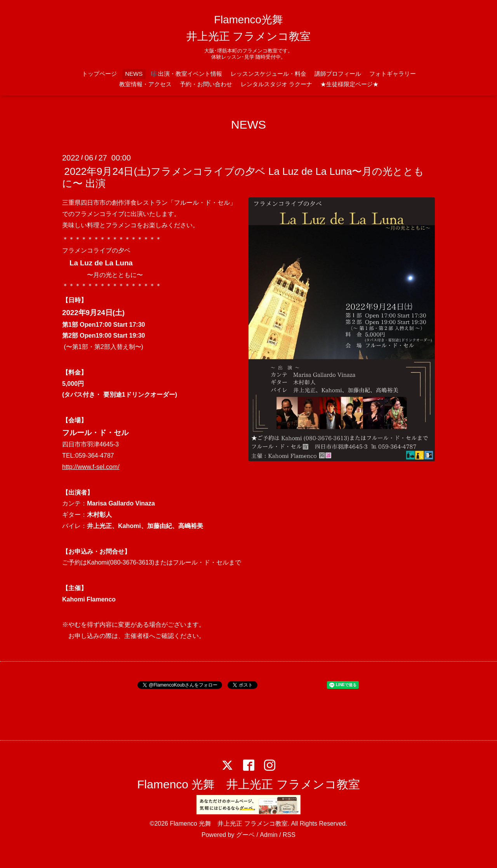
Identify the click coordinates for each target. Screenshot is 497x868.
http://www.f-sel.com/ (91, 467)
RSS (289, 835)
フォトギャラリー (393, 74)
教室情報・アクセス (145, 84)
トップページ (99, 74)
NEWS (134, 74)
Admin (268, 835)
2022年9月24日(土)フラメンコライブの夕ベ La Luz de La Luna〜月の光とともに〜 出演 (243, 177)
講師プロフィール (338, 74)
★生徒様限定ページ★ (349, 84)
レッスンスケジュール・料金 (268, 74)
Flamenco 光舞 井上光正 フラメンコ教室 (248, 784)
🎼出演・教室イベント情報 (186, 74)
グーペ (245, 835)
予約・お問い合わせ (206, 84)
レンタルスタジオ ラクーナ (276, 84)
